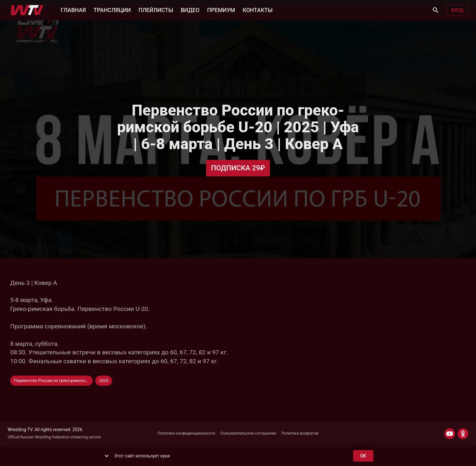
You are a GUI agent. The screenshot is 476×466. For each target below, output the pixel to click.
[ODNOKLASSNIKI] (463, 434)
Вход (457, 10)
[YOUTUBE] (450, 434)
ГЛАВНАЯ (73, 10)
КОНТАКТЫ (258, 10)
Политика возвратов (300, 433)
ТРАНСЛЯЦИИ (112, 10)
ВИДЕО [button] (190, 10)
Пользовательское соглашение (248, 433)
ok (363, 456)
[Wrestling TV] (27, 10)
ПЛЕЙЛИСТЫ (156, 10)
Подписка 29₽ (238, 168)
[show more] (107, 456)
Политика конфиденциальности (186, 433)
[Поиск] (436, 10)
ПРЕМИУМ (221, 10)
